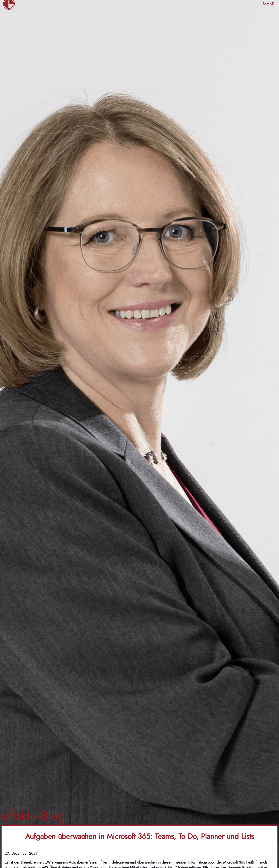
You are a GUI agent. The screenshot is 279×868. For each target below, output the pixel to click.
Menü (269, 4)
